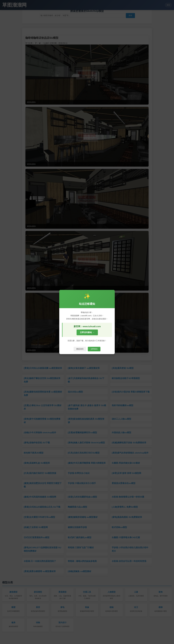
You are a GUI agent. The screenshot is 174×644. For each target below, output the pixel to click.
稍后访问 (80, 349)
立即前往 (94, 349)
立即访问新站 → (87, 332)
